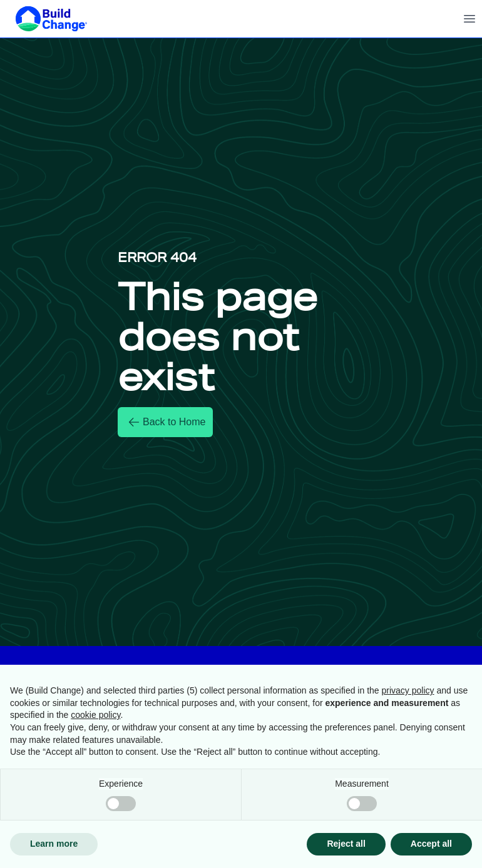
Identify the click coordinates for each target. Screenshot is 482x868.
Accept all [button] (431, 844)
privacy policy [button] (408, 690)
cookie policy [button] (95, 715)
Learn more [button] (54, 844)
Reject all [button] (346, 844)
